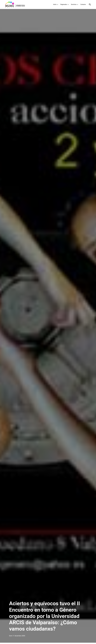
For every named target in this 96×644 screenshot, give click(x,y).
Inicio (55, 4)
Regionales (64, 4)
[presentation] (58, 5)
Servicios (74, 4)
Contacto (83, 4)
